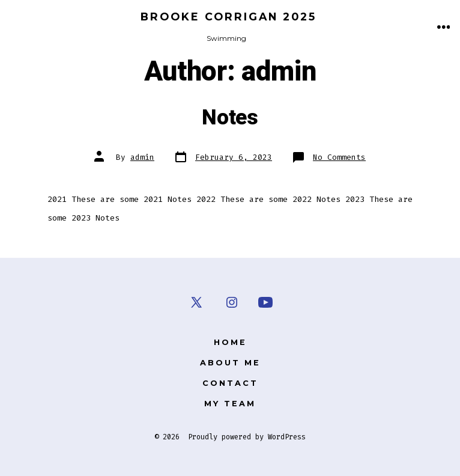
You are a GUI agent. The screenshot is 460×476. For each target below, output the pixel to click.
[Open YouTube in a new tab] (265, 302)
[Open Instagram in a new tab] (232, 302)
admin (142, 157)
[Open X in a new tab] (196, 302)
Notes (230, 118)
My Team (230, 404)
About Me (230, 363)
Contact (230, 383)
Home (230, 342)
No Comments (339, 157)
